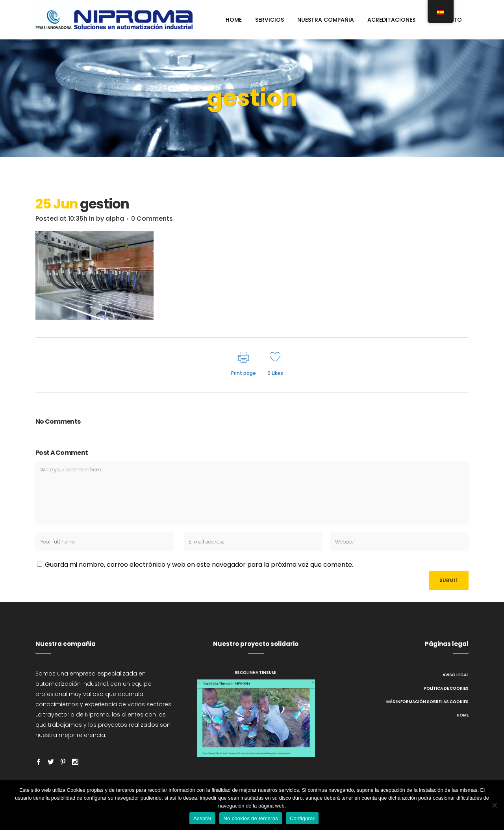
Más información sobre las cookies (427, 702)
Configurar (302, 818)
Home (463, 715)
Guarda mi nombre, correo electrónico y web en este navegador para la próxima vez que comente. (199, 565)
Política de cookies (446, 688)
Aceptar (203, 818)
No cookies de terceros (250, 818)
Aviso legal (456, 675)
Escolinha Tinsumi (256, 673)
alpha (115, 219)
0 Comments (152, 219)
